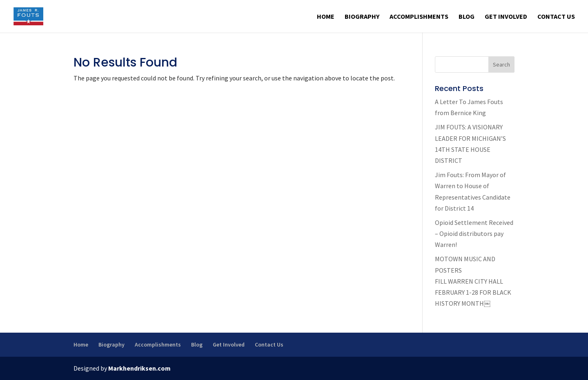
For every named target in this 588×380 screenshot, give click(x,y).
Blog (467, 17)
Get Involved (506, 17)
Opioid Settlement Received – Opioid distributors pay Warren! (474, 233)
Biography (362, 17)
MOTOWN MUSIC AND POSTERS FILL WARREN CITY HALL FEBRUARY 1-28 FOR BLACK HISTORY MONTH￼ (473, 281)
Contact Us (556, 17)
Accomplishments (419, 17)
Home (326, 17)
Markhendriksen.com (139, 368)
